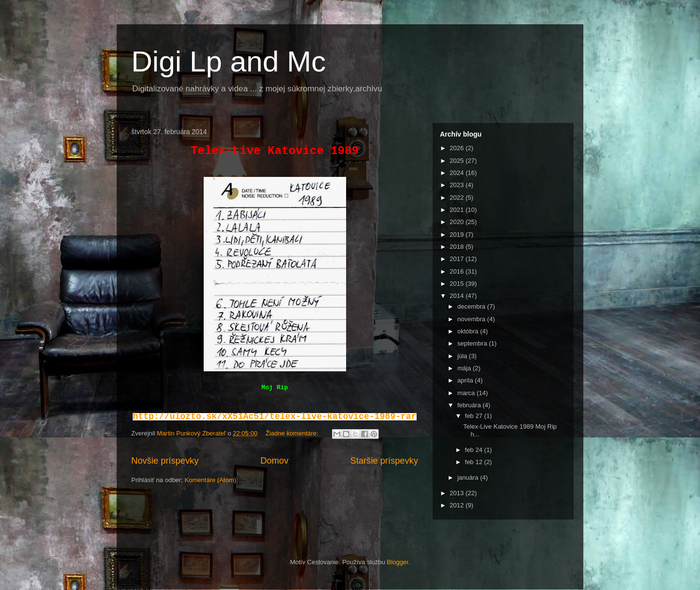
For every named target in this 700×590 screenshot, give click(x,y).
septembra (473, 343)
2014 (458, 296)
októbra (469, 331)
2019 (458, 234)
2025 (458, 161)
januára (469, 477)
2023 (458, 185)
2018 (458, 247)
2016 (458, 271)
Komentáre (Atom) (210, 480)
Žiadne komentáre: (293, 433)
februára (470, 405)
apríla (466, 380)
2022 (458, 198)
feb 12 (474, 462)
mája (465, 368)
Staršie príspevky (385, 461)
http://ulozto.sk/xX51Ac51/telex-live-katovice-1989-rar (274, 416)
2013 (458, 493)
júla (463, 356)
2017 (458, 259)
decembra (472, 306)
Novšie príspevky (165, 461)
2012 (458, 505)
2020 (458, 222)
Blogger (398, 562)
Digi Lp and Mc (228, 61)
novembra (472, 319)
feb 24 (474, 450)
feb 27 (474, 416)
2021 (458, 210)
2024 (458, 173)
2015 (458, 284)
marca (467, 393)
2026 (458, 148)
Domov (275, 461)
